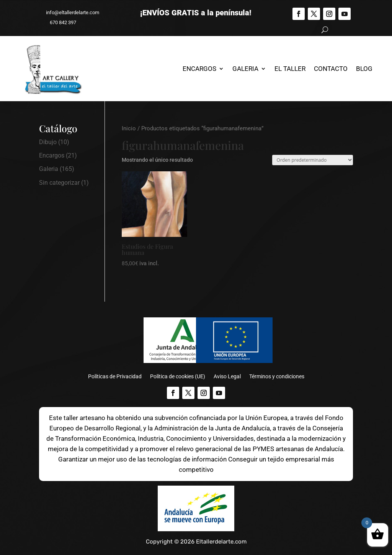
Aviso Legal (227, 377)
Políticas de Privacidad (115, 377)
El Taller (290, 69)
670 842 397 (60, 22)
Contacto (331, 69)
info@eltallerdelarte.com (69, 12)
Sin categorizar (59, 183)
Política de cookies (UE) (178, 377)
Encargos (199, 69)
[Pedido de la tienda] (313, 160)
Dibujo (48, 142)
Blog (364, 69)
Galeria (245, 69)
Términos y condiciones (277, 377)
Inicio (129, 128)
